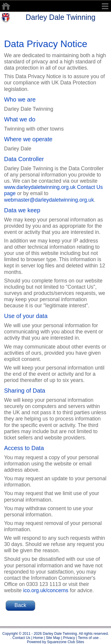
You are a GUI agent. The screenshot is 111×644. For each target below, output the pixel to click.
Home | (39, 638)
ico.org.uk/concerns (46, 590)
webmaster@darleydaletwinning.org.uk (49, 200)
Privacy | (70, 638)
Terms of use (88, 638)
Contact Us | (22, 638)
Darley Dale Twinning (61, 17)
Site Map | (54, 638)
